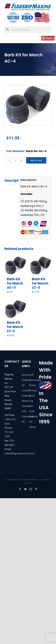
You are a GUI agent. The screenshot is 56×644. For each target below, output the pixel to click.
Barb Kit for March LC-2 (15, 327)
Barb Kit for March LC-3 (40, 283)
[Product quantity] (16, 160)
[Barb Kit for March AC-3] (16, 266)
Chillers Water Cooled (24, 401)
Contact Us (32, 419)
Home (24, 375)
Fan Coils (32, 409)
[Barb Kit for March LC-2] (16, 309)
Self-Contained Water (32, 380)
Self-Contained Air (24, 416)
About (32, 427)
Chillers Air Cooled (24, 385)
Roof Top (32, 398)
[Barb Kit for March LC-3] (41, 266)
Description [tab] (11, 180)
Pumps (32, 390)
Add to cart (36, 160)
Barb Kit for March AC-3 (15, 283)
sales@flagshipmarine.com (20, 453)
